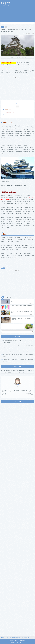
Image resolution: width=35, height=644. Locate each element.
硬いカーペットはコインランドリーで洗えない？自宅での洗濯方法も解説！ (18, 355)
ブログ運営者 (22, 641)
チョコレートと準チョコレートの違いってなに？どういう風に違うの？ (18, 347)
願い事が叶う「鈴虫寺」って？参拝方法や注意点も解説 (16, 351)
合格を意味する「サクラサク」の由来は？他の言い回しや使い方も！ (18, 371)
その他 (3, 27)
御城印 (3, 268)
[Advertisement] (23, 11)
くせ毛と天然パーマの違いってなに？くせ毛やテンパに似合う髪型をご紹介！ (18, 360)
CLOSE (18, 106)
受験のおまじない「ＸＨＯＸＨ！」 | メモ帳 (14, 372)
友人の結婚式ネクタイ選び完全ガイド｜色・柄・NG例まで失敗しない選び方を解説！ (18, 342)
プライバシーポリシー (14, 641)
